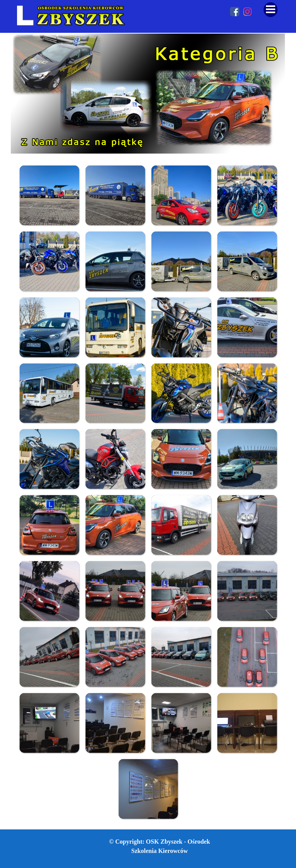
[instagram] (247, 12)
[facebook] (235, 12)
